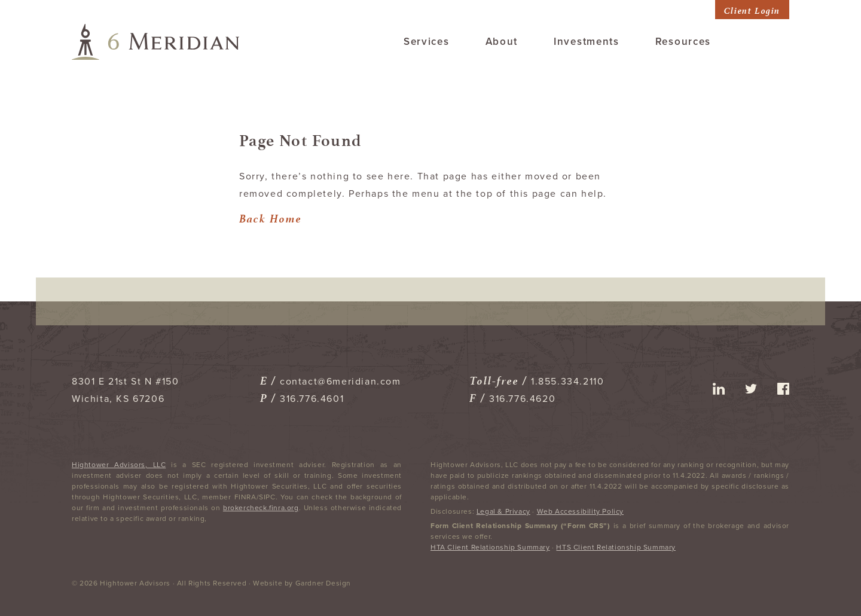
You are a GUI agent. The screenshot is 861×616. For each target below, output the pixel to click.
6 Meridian (155, 42)
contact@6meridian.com (341, 382)
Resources (683, 42)
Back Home (271, 217)
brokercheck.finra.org (261, 508)
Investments (587, 42)
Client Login (752, 9)
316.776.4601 (312, 399)
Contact (768, 42)
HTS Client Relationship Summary (616, 547)
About (502, 42)
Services (427, 42)
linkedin (719, 389)
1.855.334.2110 (567, 382)
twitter (751, 389)
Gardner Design (323, 583)
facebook (783, 389)
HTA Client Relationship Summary (490, 547)
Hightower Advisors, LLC (119, 465)
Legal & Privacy (503, 511)
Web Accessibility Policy (580, 511)
